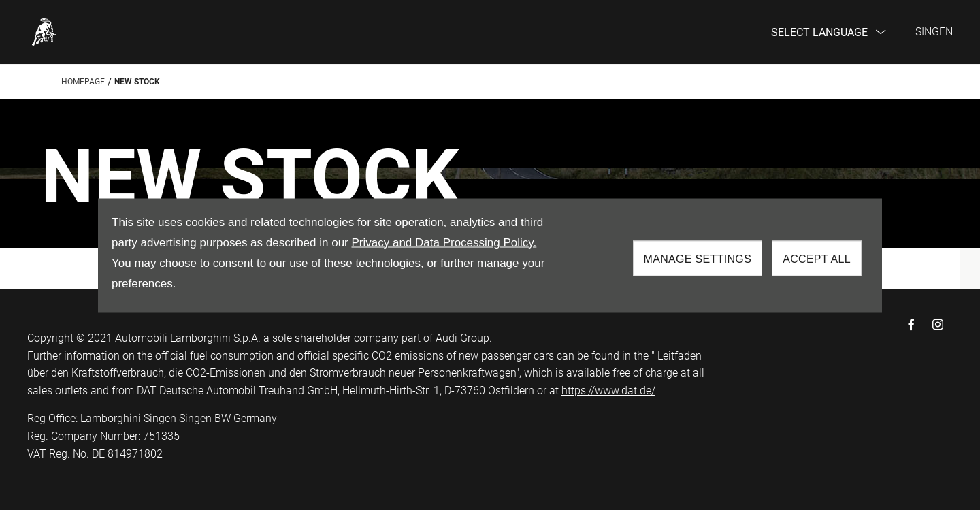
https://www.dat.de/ (608, 391)
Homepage (83, 82)
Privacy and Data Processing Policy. (444, 242)
